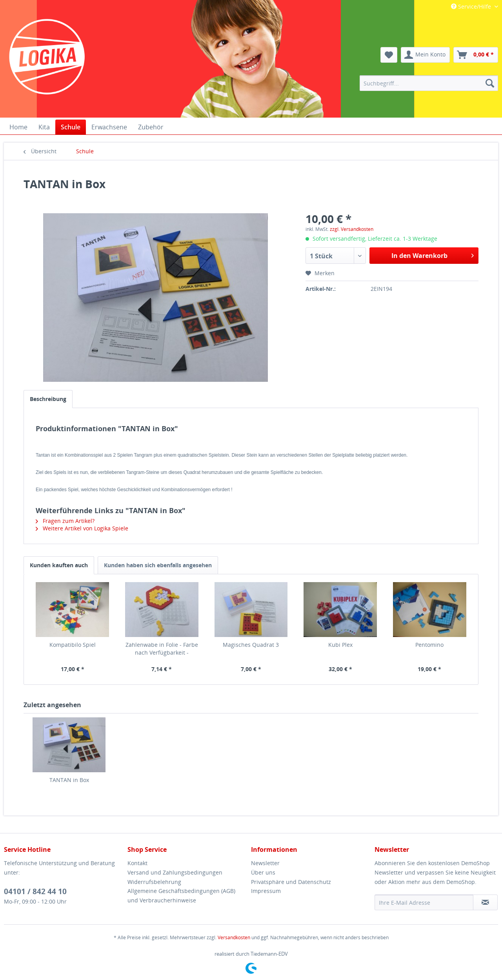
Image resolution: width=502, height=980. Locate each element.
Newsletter (265, 863)
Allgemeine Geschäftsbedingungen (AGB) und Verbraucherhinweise (181, 896)
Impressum (266, 891)
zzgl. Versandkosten (352, 229)
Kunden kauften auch (59, 565)
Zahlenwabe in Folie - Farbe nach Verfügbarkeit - (162, 649)
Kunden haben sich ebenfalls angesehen (158, 565)
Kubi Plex (340, 645)
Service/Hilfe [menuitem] (472, 6)
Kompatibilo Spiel (73, 645)
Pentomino (429, 645)
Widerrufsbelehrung (154, 882)
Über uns (263, 872)
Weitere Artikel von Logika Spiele (82, 528)
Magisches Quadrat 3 (251, 645)
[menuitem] (429, 83)
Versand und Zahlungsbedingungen (175, 872)
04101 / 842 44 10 (35, 891)
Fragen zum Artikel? (65, 521)
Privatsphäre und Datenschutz (291, 882)
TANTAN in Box (69, 780)
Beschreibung (48, 399)
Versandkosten (234, 937)
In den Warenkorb (433, 255)
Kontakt (137, 863)
